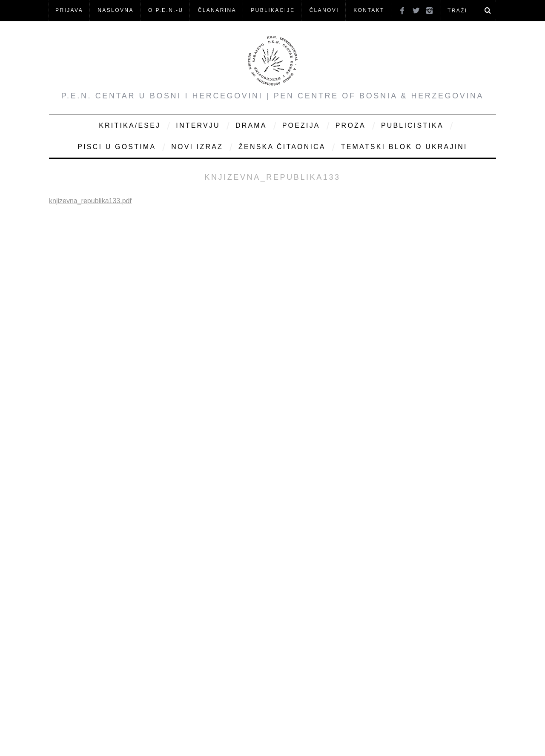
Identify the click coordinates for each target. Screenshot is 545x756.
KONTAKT (369, 10)
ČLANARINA (217, 10)
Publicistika (412, 125)
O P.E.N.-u (166, 10)
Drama (251, 125)
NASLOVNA (116, 10)
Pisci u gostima (117, 147)
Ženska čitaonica (282, 147)
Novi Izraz (197, 147)
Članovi (324, 10)
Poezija (301, 125)
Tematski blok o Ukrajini (404, 147)
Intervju (198, 125)
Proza (351, 125)
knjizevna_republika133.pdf (90, 201)
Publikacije (273, 10)
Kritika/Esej (130, 125)
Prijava (69, 10)
